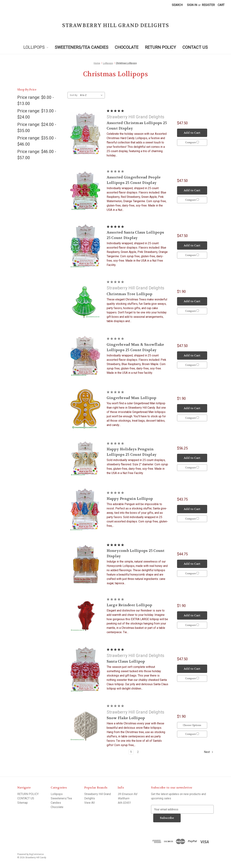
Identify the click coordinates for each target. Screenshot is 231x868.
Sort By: (74, 95)
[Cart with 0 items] (221, 5)
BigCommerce (36, 854)
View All (89, 803)
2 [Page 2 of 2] (138, 752)
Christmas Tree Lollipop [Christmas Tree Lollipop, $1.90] (130, 294)
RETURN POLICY (160, 47)
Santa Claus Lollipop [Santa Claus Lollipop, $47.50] (126, 661)
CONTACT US (195, 47)
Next (209, 752)
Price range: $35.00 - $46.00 (37, 141)
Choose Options (192, 725)
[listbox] (92, 95)
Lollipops (36, 47)
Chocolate (127, 47)
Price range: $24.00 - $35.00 (37, 128)
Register (208, 5)
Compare (192, 142)
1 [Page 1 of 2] (131, 752)
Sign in (192, 5)
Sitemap (23, 803)
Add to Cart (192, 133)
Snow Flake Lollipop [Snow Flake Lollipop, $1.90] (126, 718)
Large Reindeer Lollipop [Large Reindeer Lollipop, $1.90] (129, 605)
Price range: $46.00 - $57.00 (37, 155)
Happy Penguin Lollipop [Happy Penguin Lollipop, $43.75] (130, 499)
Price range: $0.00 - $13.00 (36, 101)
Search (177, 5)
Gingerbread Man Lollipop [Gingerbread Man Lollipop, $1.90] (132, 398)
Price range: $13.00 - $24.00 (37, 114)
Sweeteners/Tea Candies (81, 47)
